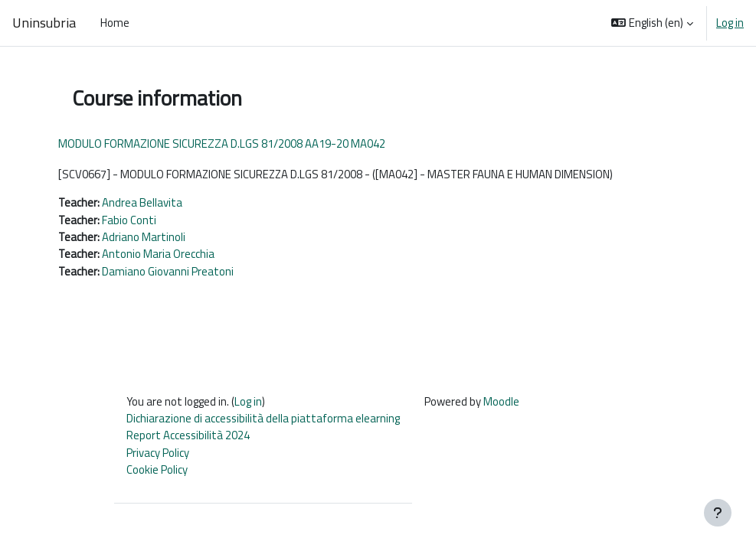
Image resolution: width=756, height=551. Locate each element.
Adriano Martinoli (144, 237)
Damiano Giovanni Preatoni (168, 271)
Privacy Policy (158, 453)
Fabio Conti (129, 220)
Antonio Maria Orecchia (158, 254)
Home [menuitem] (115, 23)
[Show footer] (718, 513)
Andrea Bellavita (142, 202)
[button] (652, 23)
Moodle (501, 401)
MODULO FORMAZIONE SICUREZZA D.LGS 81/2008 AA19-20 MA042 (222, 143)
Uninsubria (44, 23)
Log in (730, 23)
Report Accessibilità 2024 (188, 435)
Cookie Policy (157, 469)
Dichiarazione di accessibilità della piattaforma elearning (263, 418)
